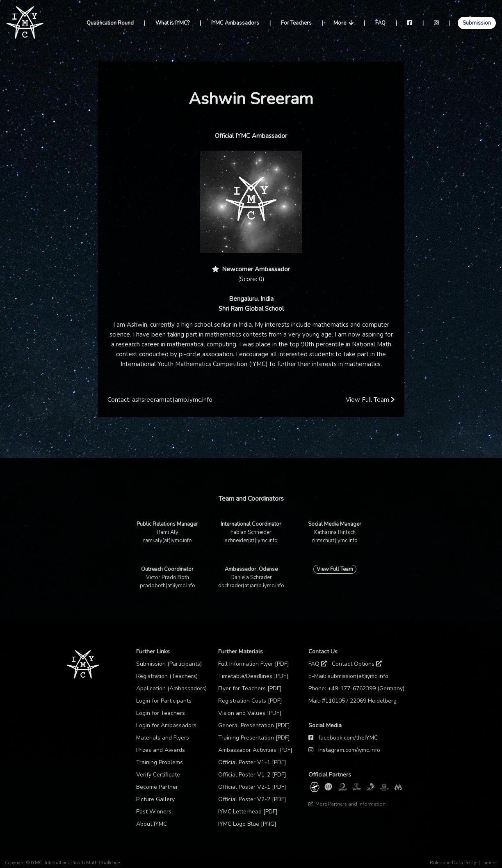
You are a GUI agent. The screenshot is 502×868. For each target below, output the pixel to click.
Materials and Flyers (163, 738)
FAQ (380, 23)
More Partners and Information (347, 804)
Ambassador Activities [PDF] (255, 750)
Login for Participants (164, 701)
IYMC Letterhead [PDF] (248, 812)
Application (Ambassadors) (171, 688)
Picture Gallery (155, 799)
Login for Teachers (161, 713)
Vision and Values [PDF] (250, 713)
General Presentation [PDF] (254, 725)
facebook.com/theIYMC (348, 738)
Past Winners (154, 812)
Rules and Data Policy (453, 863)
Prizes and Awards (161, 750)
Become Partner (157, 787)
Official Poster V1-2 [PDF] (252, 775)
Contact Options (357, 664)
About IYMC (152, 824)
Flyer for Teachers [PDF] (250, 688)
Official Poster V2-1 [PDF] (252, 787)
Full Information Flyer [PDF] (254, 664)
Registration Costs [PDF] (250, 701)
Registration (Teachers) (167, 676)
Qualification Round (110, 23)
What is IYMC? (172, 23)
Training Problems (160, 762)
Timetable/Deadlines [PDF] (253, 676)
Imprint (490, 863)
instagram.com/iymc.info (349, 750)
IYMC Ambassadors (235, 23)
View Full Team (370, 400)
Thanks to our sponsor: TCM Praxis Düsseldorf (358, 816)
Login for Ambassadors (166, 725)
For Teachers (296, 23)
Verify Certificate (158, 775)
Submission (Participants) (169, 664)
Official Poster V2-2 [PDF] (252, 799)
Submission (477, 23)
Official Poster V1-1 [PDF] (252, 762)
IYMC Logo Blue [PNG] (247, 824)
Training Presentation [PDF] (254, 738)
